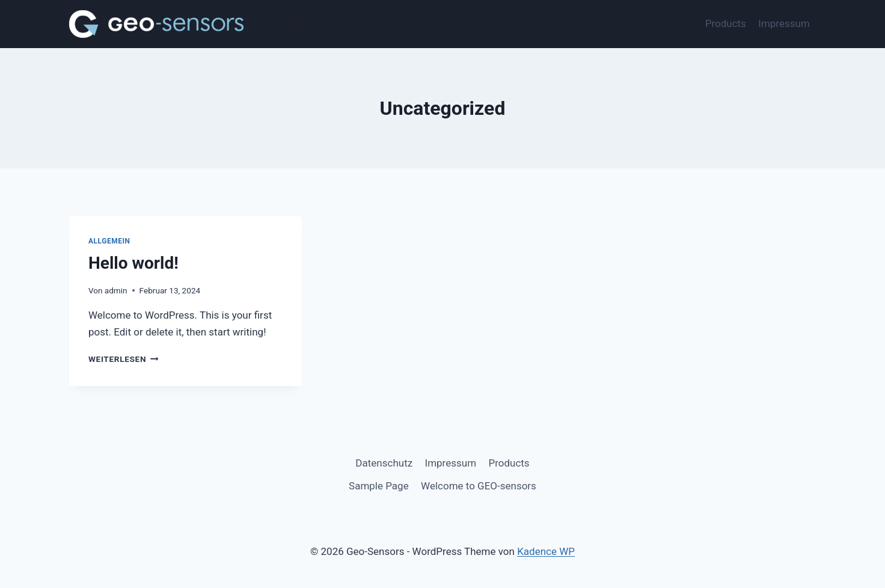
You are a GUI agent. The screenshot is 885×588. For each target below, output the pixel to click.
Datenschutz (384, 463)
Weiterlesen (124, 359)
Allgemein (109, 241)
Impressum (784, 23)
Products (726, 23)
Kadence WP (546, 551)
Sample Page (379, 486)
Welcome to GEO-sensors (479, 486)
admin (116, 290)
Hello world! (133, 263)
